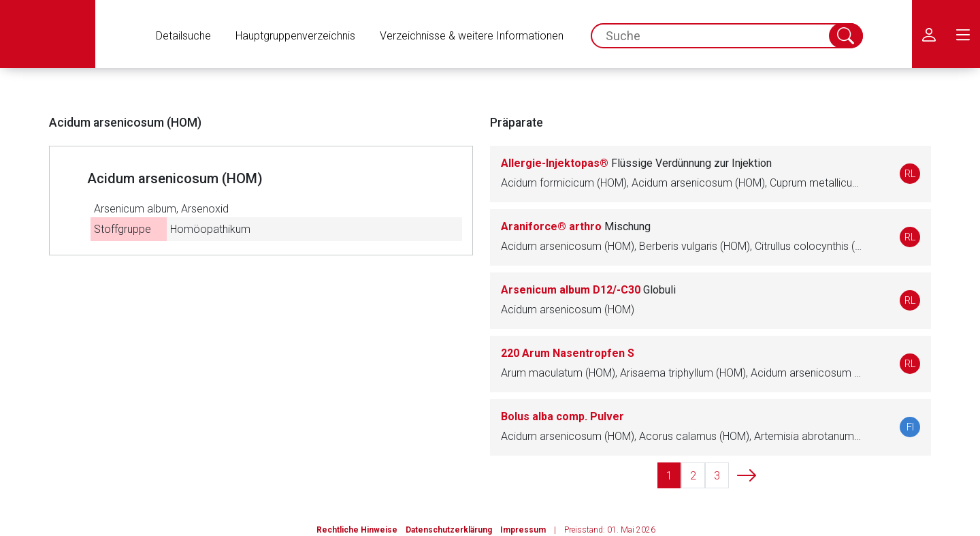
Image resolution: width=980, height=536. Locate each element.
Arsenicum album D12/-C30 (588, 290)
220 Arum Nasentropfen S (568, 353)
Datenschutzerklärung (449, 530)
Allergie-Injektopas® (636, 163)
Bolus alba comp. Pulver (562, 416)
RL (910, 174)
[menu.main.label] (963, 34)
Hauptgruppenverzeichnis (295, 36)
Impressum (523, 530)
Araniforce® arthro (576, 226)
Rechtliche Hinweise (357, 530)
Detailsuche (183, 36)
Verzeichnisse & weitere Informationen (472, 36)
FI (910, 427)
